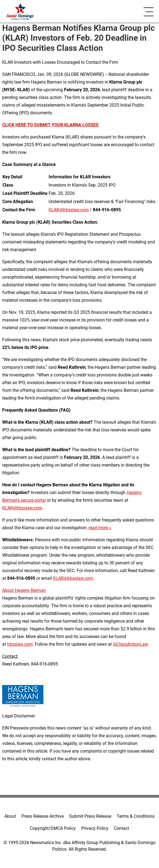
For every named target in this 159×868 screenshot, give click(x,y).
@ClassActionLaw (130, 644)
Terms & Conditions (136, 816)
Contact (122, 828)
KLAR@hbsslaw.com (69, 210)
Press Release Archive (43, 816)
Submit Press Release (90, 816)
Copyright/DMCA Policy (53, 828)
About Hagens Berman (24, 590)
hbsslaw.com (20, 644)
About (10, 816)
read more (98, 528)
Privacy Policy (95, 828)
